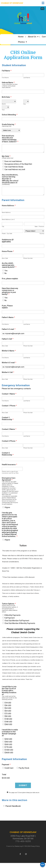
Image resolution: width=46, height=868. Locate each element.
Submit (23, 785)
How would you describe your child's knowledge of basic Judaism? (10, 139)
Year (3, 110)
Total (4, 775)
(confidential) (6, 184)
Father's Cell (8, 339)
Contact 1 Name (9, 394)
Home (21, 37)
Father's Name (8, 317)
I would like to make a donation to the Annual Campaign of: (10, 733)
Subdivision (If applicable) (8, 241)
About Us (32, 37)
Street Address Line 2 (8, 220)
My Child (6, 156)
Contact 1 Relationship (8, 418)
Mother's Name (9, 351)
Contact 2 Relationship (8, 454)
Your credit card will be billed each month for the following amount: (9, 698)
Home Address (9, 206)
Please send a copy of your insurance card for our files (10, 472)
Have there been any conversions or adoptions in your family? (10, 291)
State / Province (39, 227)
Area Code (5, 258)
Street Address (6, 213)
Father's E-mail (9, 329)
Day (24, 104)
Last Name (27, 78)
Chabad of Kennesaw (12, 3)
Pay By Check (24, 768)
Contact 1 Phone (9, 406)
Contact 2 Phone (9, 441)
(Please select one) (8, 158)
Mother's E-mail (9, 363)
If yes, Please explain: (7, 307)
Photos (21, 42)
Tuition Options (9, 604)
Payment (6, 765)
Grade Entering (9, 124)
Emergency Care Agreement (9, 479)
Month (4, 104)
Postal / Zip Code (7, 234)
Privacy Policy (35, 846)
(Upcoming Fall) (7, 126)
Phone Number (28, 258)
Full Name (7, 71)
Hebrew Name (8, 83)
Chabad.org (18, 846)
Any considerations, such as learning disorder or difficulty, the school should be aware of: (10, 179)
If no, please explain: (10, 279)
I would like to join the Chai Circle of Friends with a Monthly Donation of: (9, 691)
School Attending (10, 115)
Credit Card (9, 768)
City (3, 227)
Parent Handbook (13, 806)
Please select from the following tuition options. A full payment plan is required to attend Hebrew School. (10, 609)
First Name (5, 78)
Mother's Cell (8, 372)
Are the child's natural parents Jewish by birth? (9, 265)
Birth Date (7, 97)
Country (42, 234)
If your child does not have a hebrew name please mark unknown (10, 86)
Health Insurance (9, 465)
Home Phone (8, 251)
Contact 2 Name (9, 429)
